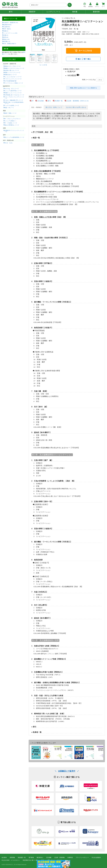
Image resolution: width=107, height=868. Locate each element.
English (60, 860)
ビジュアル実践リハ (10, 121)
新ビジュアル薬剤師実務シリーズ (14, 137)
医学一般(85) (7, 29)
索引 (49, 101)
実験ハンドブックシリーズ (12, 72)
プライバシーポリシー (82, 858)
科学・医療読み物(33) (10, 43)
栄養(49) (6, 35)
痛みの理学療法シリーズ (12, 125)
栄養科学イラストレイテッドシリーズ (14, 131)
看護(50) (6, 31)
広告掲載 (49, 858)
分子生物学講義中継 (10, 81)
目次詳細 (41, 101)
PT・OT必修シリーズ (11, 123)
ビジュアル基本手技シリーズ (13, 91)
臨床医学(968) (7, 25)
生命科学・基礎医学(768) (11, 22)
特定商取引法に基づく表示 (31, 860)
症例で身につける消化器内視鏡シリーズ (14, 103)
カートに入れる (83, 51)
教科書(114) (7, 41)
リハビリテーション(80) (10, 33)
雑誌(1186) (6, 39)
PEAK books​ (9, 143)
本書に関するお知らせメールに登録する (83, 88)
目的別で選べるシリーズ (12, 70)
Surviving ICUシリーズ (12, 89)
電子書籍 (31, 858)
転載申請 (70, 858)
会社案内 (4, 858)
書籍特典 (96, 12)
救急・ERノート (9, 108)
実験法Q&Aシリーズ (11, 75)
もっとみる (43, 65)
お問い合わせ (51, 860)
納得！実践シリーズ (10, 113)
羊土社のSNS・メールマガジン (11, 860)
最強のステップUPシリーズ (13, 66)
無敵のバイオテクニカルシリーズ (14, 68)
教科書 (75, 12)
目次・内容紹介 (37, 107)
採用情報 (12, 858)
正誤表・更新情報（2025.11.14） (78, 101)
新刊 (11, 12)
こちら (100, 80)
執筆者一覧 (59, 101)
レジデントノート (53, 12)
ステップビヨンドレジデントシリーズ (14, 97)
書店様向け (40, 858)
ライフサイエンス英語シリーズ (14, 83)
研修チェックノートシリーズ (13, 93)
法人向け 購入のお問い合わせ (76, 107)
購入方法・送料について (54, 107)
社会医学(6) (7, 27)
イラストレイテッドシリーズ (13, 79)
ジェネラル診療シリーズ (12, 105)
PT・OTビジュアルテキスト (13, 119)
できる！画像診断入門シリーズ (14, 100)
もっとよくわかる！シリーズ (13, 77)
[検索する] (69, 5)
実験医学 (32, 12)
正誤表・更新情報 (60, 858)
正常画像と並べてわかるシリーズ (14, 95)
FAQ (43, 860)
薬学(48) (6, 37)
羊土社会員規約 (96, 858)
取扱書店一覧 (22, 858)
